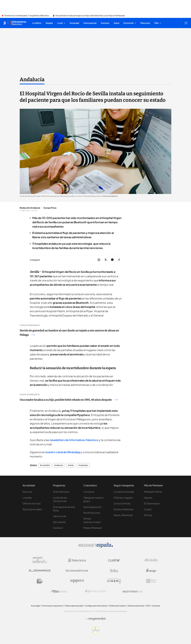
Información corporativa (52, 606)
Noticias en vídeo (32, 509)
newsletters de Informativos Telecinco (74, 440)
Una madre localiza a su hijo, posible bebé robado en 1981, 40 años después (69, 400)
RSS (148, 606)
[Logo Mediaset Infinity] (40, 560)
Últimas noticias (32, 503)
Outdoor (58, 528)
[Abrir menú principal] (186, 23)
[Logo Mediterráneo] (133, 591)
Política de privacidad (74, 606)
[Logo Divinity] (151, 560)
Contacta (89, 492)
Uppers (148, 498)
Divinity (148, 515)
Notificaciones (92, 513)
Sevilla (71, 465)
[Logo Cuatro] (114, 560)
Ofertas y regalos (123, 498)
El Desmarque (152, 503)
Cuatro (148, 509)
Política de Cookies (117, 606)
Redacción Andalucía (30, 208)
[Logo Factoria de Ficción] (77, 571)
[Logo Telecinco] (77, 560)
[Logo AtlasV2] (58, 591)
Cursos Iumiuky (122, 503)
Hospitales (83, 465)
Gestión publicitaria (136, 606)
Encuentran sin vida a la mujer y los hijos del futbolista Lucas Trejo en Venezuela (90, 16)
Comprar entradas (124, 492)
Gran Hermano (61, 492)
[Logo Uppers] (77, 581)
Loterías (27, 498)
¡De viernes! (59, 522)
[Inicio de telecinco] (5, 23)
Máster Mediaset (93, 528)
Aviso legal (35, 606)
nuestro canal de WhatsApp (63, 452)
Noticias (27, 492)
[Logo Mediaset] (95, 547)
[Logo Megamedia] (97, 619)
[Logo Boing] (114, 571)
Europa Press (50, 208)
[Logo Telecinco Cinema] (114, 581)
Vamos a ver (60, 516)
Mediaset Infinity (153, 492)
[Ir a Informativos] (18, 23)
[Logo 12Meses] (151, 581)
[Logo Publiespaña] (95, 591)
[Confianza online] (96, 633)
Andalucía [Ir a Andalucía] (32, 79)
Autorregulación (92, 507)
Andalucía (59, 465)
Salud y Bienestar (123, 515)
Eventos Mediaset (124, 509)
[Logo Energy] (151, 571)
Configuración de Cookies (96, 606)
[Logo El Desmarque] (40, 571)
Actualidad (45, 465)
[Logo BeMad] (40, 581)
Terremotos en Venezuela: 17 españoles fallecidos (27, 16)
